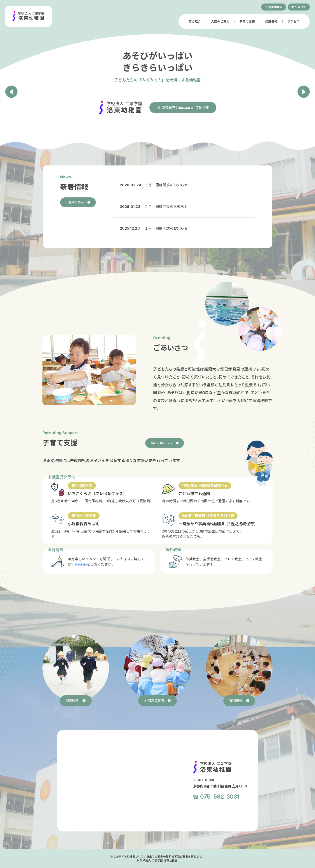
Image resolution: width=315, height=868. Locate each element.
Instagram (79, 564)
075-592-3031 (220, 797)
